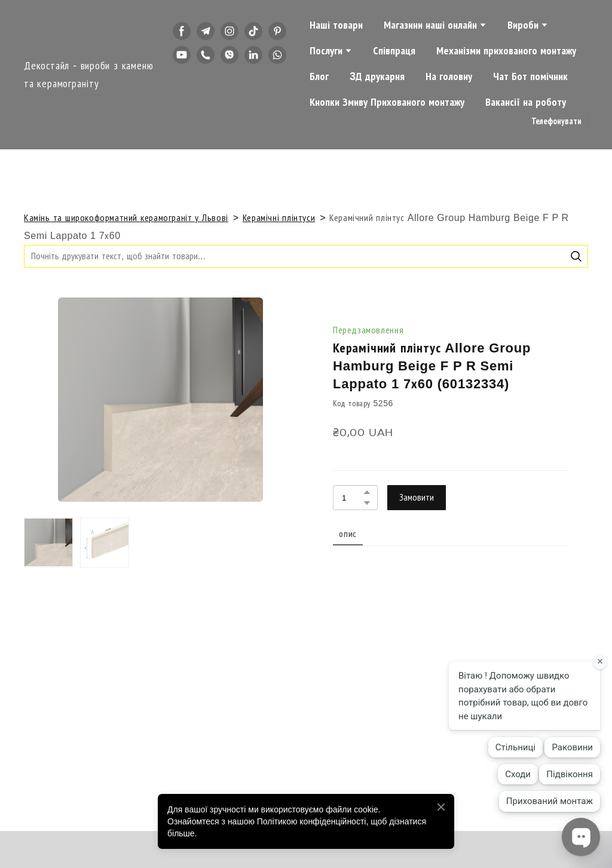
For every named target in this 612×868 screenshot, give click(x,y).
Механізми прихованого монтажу (506, 51)
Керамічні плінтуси (279, 218)
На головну (449, 76)
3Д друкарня (377, 76)
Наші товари (336, 25)
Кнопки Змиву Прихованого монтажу (387, 102)
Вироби (523, 25)
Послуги (326, 51)
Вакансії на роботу (526, 102)
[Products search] (306, 256)
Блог (319, 76)
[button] (182, 31)
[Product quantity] (352, 497)
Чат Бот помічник (530, 76)
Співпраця (394, 51)
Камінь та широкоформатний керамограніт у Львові (126, 218)
